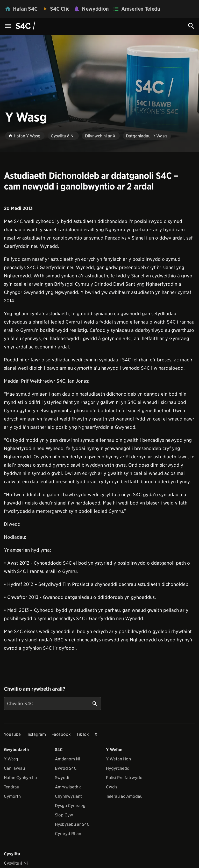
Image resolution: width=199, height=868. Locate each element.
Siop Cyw (64, 815)
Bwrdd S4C (66, 768)
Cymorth (12, 796)
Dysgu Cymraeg (70, 806)
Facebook (61, 734)
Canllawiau (14, 768)
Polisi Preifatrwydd (124, 778)
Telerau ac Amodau (124, 796)
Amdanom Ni (67, 759)
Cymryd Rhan (68, 834)
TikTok (83, 734)
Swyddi (62, 778)
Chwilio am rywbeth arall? (34, 689)
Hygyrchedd (118, 768)
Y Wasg (11, 759)
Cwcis (112, 787)
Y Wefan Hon (118, 759)
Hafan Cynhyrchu (20, 778)
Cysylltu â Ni (16, 863)
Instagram (36, 734)
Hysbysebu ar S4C (72, 824)
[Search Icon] (191, 26)
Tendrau (12, 787)
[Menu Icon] (8, 26)
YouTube (12, 734)
